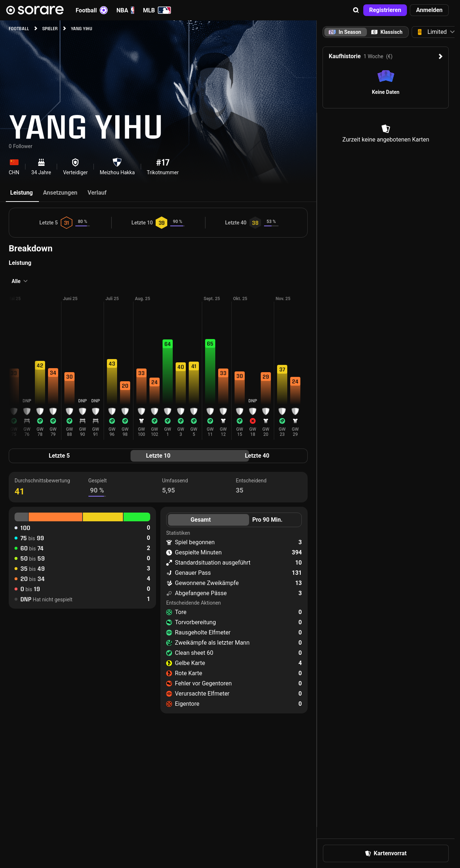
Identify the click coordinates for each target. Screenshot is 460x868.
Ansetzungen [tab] (60, 193)
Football (92, 10)
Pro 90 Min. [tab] (267, 520)
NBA (125, 10)
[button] (356, 10)
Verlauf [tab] (97, 193)
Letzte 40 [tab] (257, 456)
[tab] (387, 32)
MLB (157, 10)
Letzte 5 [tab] (59, 456)
